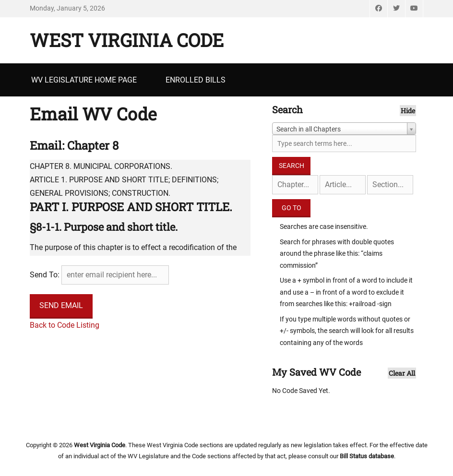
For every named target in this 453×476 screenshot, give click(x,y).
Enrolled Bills (196, 80)
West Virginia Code (127, 40)
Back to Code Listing (65, 325)
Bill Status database (367, 456)
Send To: (45, 275)
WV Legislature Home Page (84, 80)
